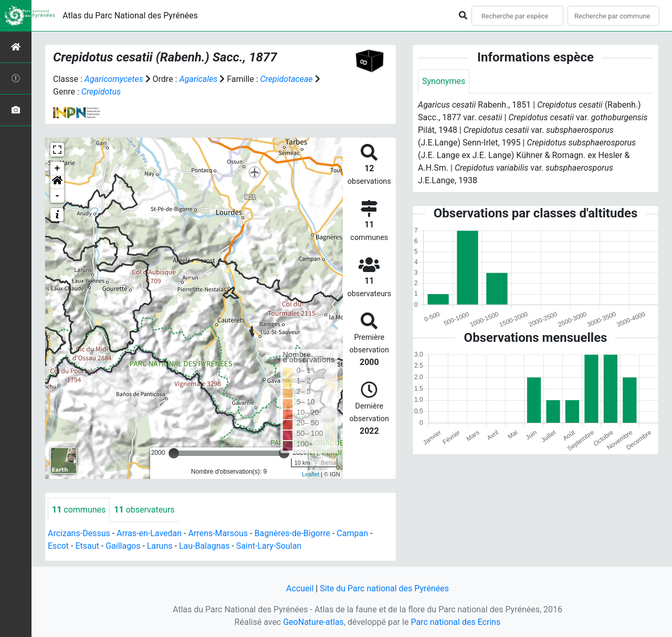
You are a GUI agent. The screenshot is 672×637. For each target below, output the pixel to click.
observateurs (144, 510)
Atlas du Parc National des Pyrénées (130, 15)
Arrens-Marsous (218, 533)
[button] (57, 182)
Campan (352, 533)
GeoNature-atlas (313, 622)
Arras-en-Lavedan (149, 533)
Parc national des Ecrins (455, 622)
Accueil (300, 588)
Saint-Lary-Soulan (269, 546)
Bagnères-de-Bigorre (292, 533)
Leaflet (311, 474)
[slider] (174, 453)
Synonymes (444, 81)
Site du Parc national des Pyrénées (384, 588)
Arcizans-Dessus (79, 533)
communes (79, 510)
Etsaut (87, 546)
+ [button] (57, 169)
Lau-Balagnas (204, 546)
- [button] (57, 196)
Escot (58, 546)
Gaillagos (123, 546)
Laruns (160, 546)
